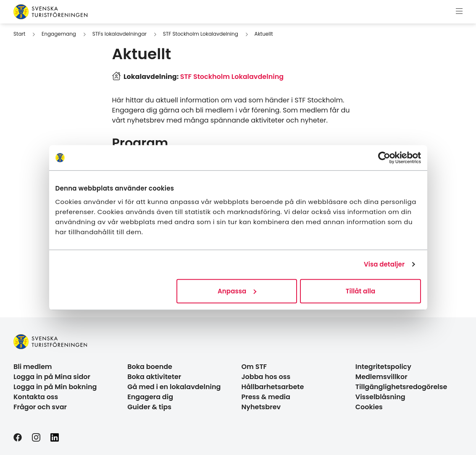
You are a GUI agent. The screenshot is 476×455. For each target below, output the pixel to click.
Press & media (266, 397)
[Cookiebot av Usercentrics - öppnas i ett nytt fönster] (384, 158)
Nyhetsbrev (261, 407)
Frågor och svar (40, 407)
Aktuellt (264, 34)
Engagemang (59, 34)
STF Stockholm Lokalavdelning (201, 34)
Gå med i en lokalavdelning (174, 387)
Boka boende (150, 367)
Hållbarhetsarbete (273, 387)
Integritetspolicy (383, 367)
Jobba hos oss (266, 377)
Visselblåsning (380, 397)
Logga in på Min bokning (55, 387)
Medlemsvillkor (381, 377)
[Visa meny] (459, 12)
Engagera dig (150, 397)
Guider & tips (149, 407)
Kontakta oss (36, 397)
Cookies (369, 407)
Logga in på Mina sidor (52, 377)
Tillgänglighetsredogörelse (401, 387)
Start (19, 34)
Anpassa (237, 291)
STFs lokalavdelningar (120, 34)
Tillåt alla (361, 291)
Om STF (254, 367)
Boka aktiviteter (154, 377)
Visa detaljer (384, 264)
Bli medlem (33, 367)
